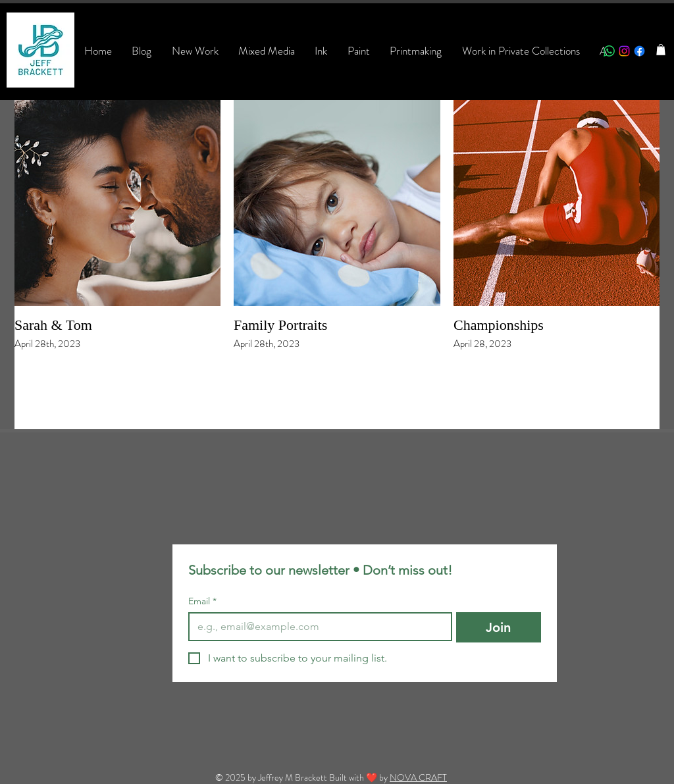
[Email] (316, 627)
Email (202, 601)
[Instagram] (624, 51)
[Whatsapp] (609, 51)
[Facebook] (639, 51)
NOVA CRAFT (418, 777)
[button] (661, 50)
